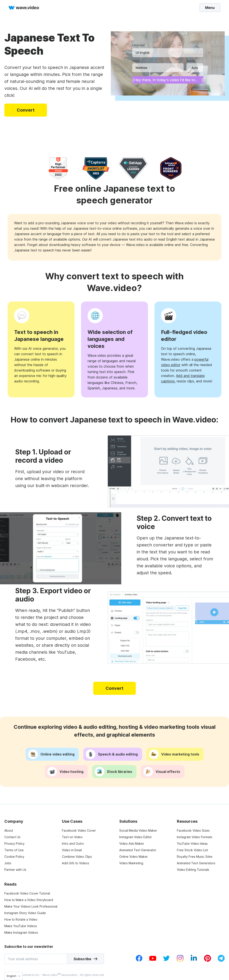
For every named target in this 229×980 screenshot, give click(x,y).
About (9, 830)
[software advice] (171, 168)
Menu (210, 7)
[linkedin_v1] (194, 960)
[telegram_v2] (221, 960)
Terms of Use (14, 850)
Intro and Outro (73, 843)
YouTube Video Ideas (192, 843)
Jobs (8, 863)
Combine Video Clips (77, 857)
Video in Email (72, 850)
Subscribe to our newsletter (29, 947)
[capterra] (96, 168)
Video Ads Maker (132, 843)
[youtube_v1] (153, 960)
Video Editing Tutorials (193, 870)
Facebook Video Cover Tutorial (27, 893)
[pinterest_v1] (207, 960)
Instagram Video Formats (195, 837)
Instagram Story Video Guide (25, 913)
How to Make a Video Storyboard (29, 900)
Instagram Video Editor (136, 837)
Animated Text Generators (196, 863)
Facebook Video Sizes (193, 830)
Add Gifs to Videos (76, 863)
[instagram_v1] (180, 960)
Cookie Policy (14, 857)
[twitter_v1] (166, 960)
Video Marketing (131, 863)
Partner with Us (15, 870)
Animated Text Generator (138, 850)
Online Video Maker (134, 857)
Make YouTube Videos (21, 926)
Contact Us (12, 837)
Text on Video (72, 837)
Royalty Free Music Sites (195, 857)
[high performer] (58, 168)
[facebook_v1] (139, 960)
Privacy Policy (14, 843)
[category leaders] (133, 168)
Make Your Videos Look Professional (31, 906)
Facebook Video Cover (79, 830)
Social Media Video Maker (138, 830)
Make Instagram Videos (21, 932)
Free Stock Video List (192, 850)
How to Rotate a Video (21, 919)
